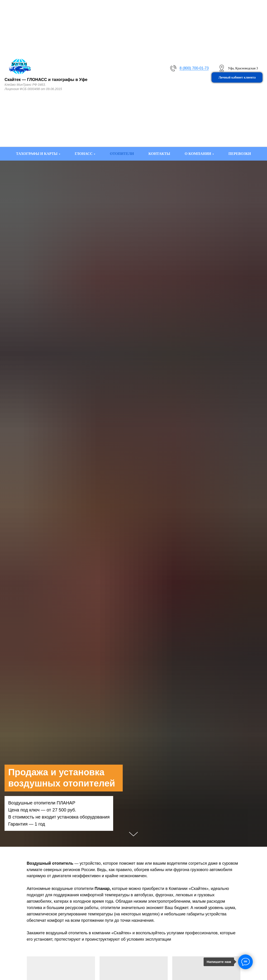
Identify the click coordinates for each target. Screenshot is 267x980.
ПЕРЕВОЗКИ (240, 154)
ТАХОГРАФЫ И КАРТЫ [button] (37, 154)
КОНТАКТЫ (159, 154)
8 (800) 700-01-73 (194, 68)
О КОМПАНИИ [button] (198, 154)
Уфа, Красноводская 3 (243, 68)
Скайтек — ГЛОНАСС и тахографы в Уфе (46, 80)
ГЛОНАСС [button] (84, 154)
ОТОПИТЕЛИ (122, 154)
